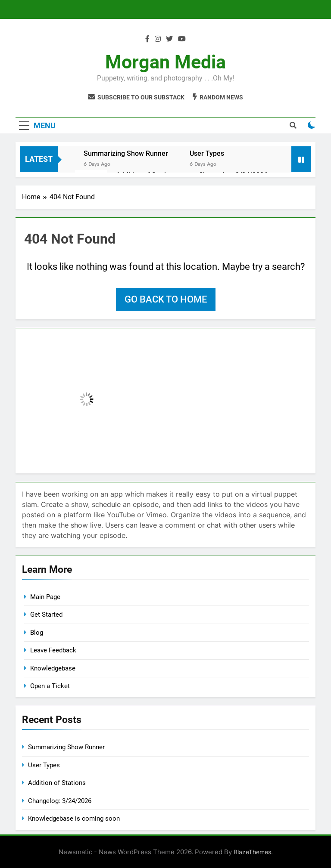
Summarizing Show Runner (126, 153)
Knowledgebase (53, 668)
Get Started (46, 615)
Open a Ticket (50, 686)
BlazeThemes (252, 852)
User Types (207, 153)
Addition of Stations (57, 783)
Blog (37, 633)
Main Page (45, 597)
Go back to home (166, 299)
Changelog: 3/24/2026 (60, 801)
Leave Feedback (53, 650)
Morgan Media (165, 62)
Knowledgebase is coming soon (74, 819)
